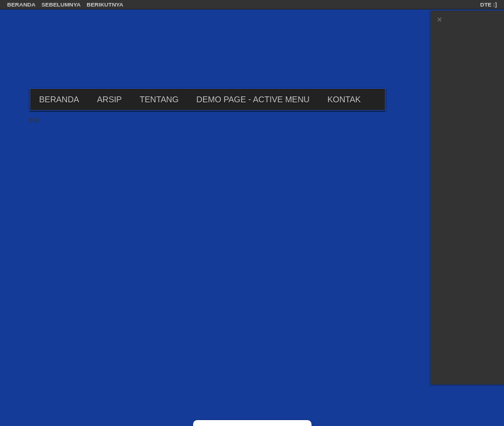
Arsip (110, 99)
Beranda (21, 4)
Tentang (159, 99)
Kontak (344, 99)
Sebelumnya (61, 4)
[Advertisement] (468, 205)
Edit (35, 120)
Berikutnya (105, 4)
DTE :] (489, 4)
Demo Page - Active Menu (253, 99)
